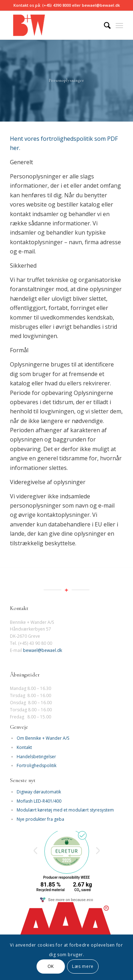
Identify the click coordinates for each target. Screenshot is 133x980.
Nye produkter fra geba (40, 819)
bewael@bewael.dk (43, 650)
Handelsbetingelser (36, 757)
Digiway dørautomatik (39, 792)
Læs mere (83, 966)
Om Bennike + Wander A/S (43, 738)
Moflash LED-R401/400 (39, 801)
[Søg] (104, 25)
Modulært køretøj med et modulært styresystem (65, 810)
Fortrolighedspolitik (37, 765)
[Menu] (119, 25)
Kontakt (24, 747)
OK (51, 966)
